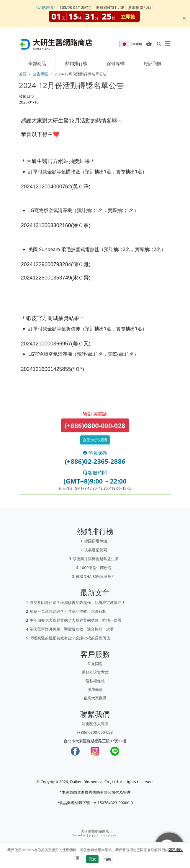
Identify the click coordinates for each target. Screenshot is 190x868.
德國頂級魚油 (96, 541)
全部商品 (37, 63)
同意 (92, 859)
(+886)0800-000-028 (95, 425)
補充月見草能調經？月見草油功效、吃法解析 (68, 611)
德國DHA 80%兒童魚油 (96, 576)
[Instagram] (95, 751)
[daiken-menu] (167, 43)
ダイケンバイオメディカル (103, 835)
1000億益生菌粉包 (96, 568)
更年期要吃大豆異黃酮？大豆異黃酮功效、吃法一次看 (76, 620)
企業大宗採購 (95, 440)
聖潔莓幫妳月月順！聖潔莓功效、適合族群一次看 (72, 629)
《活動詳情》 (45, 7)
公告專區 (40, 74)
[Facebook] (75, 751)
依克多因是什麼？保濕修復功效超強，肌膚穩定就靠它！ (77, 602)
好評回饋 (153, 63)
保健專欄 (116, 63)
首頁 (23, 74)
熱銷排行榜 (76, 63)
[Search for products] (159, 44)
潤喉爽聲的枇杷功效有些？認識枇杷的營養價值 (70, 638)
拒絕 (108, 859)
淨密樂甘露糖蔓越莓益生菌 (96, 559)
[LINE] (115, 751)
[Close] (184, 14)
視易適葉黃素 (96, 550)
